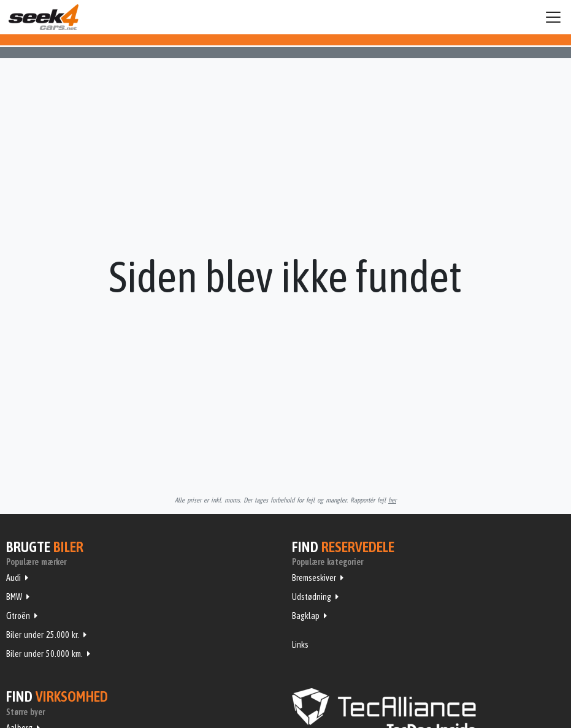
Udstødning (312, 597)
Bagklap (306, 616)
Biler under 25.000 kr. (43, 635)
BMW (14, 597)
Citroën (18, 616)
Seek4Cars (44, 17)
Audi (13, 578)
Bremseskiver (314, 578)
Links (300, 645)
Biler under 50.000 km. (44, 654)
